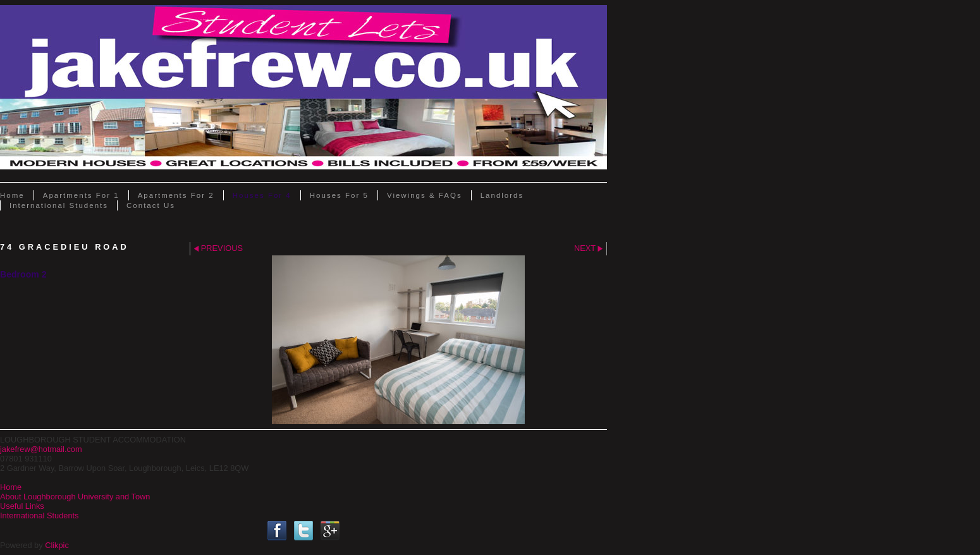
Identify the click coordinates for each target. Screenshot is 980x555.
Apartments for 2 (176, 195)
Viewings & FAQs (425, 195)
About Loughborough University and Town (75, 497)
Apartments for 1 (81, 195)
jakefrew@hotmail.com (41, 449)
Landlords (502, 195)
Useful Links (22, 506)
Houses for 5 (339, 195)
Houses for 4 (262, 195)
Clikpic (57, 545)
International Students (59, 205)
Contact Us (151, 205)
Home (12, 195)
